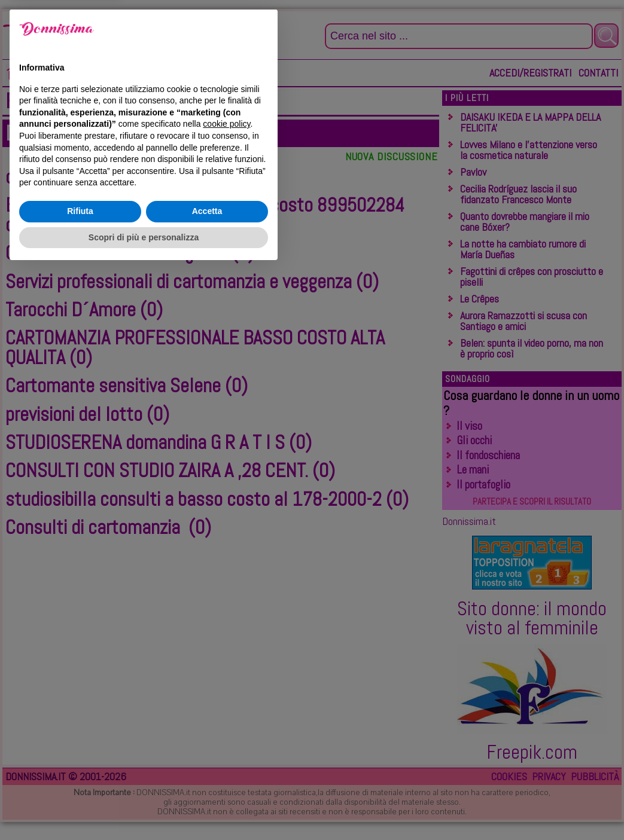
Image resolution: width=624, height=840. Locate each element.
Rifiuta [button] (80, 781)
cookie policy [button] (226, 694)
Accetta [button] (207, 781)
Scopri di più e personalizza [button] (144, 807)
